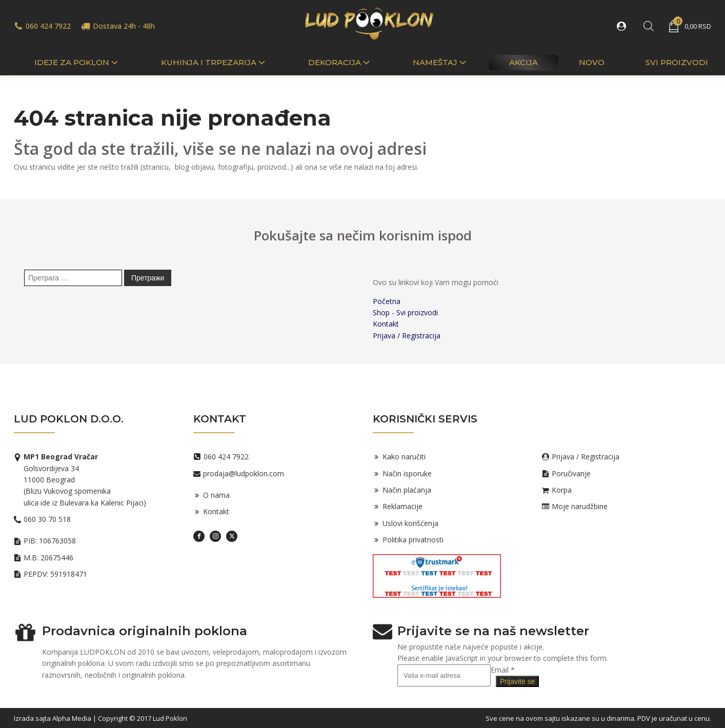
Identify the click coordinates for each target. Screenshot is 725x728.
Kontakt (386, 324)
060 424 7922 (48, 26)
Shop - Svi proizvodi (405, 312)
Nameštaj (440, 62)
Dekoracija (340, 62)
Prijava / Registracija (407, 336)
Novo (592, 62)
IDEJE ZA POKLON (77, 62)
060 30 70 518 (47, 519)
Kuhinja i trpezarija (214, 62)
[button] (623, 26)
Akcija (523, 62)
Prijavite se (517, 681)
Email (503, 670)
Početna (387, 301)
